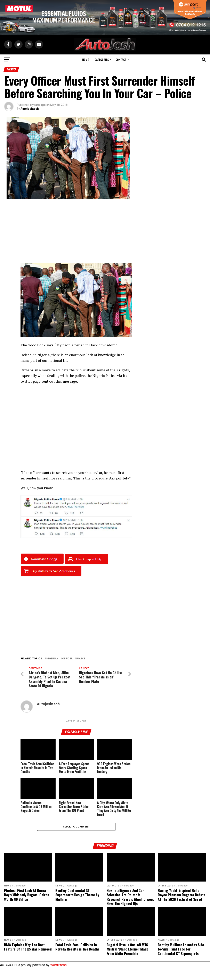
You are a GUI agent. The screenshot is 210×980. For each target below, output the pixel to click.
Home (86, 59)
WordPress (58, 966)
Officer (67, 658)
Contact (121, 59)
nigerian (52, 658)
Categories (102, 59)
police (81, 658)
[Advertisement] (76, 234)
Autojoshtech (30, 109)
